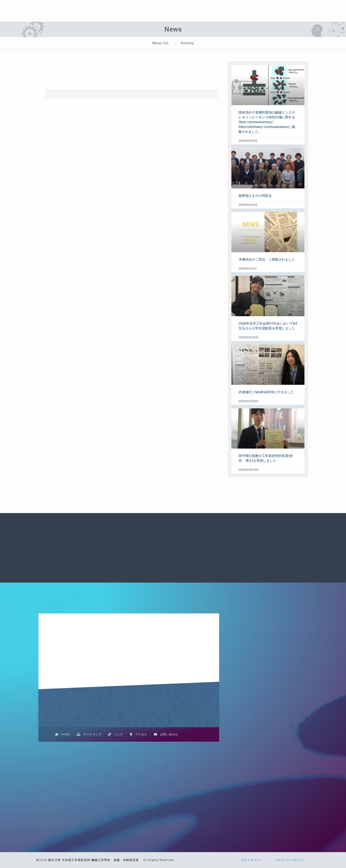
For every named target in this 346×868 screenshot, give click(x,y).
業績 (263, 6)
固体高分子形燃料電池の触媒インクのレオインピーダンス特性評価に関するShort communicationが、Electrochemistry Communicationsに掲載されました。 (267, 122)
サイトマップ (89, 734)
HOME (62, 734)
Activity (187, 43)
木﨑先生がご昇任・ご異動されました (267, 259)
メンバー (286, 6)
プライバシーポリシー (288, 860)
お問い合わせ (166, 734)
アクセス (139, 734)
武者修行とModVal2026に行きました (266, 392)
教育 (224, 6)
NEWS (204, 6)
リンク (116, 734)
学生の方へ (312, 6)
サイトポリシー (250, 860)
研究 (244, 6)
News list (161, 43)
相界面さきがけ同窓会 (255, 196)
